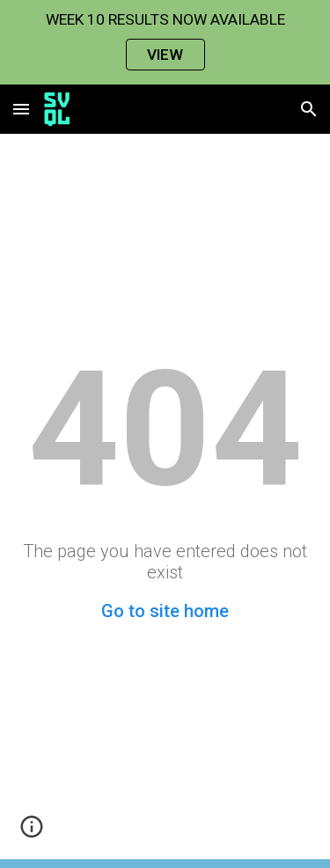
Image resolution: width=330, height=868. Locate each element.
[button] (21, 109)
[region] (165, 42)
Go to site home (165, 611)
